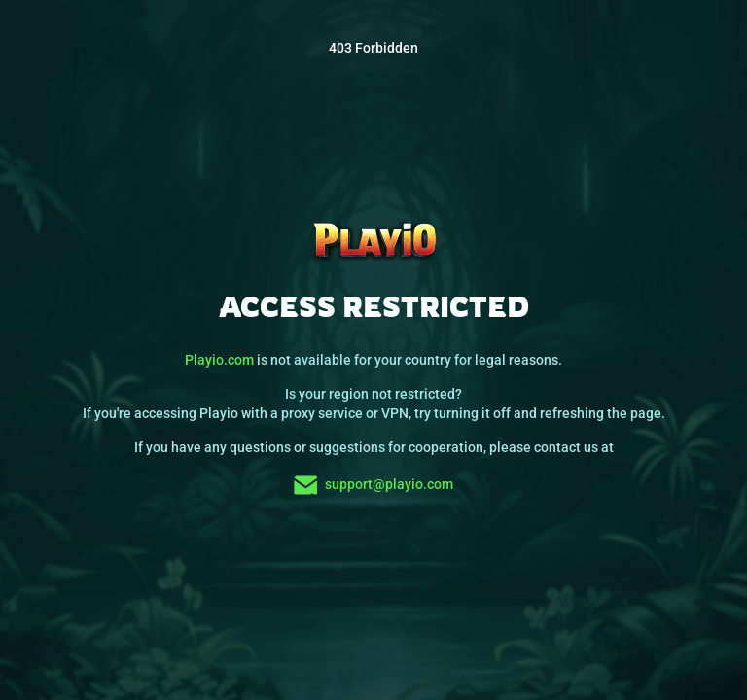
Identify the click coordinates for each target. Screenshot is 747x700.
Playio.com (219, 360)
